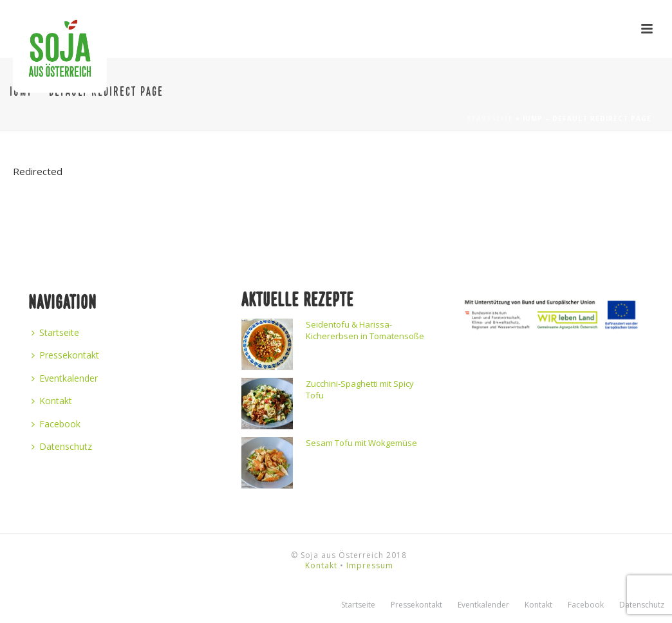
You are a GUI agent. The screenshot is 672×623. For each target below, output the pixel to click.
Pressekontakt (65, 355)
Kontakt (52, 401)
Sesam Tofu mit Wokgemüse (361, 443)
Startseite (490, 118)
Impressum (370, 565)
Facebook (56, 424)
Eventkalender (65, 378)
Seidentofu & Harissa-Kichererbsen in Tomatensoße (365, 330)
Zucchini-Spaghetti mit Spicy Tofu (360, 389)
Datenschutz (62, 446)
